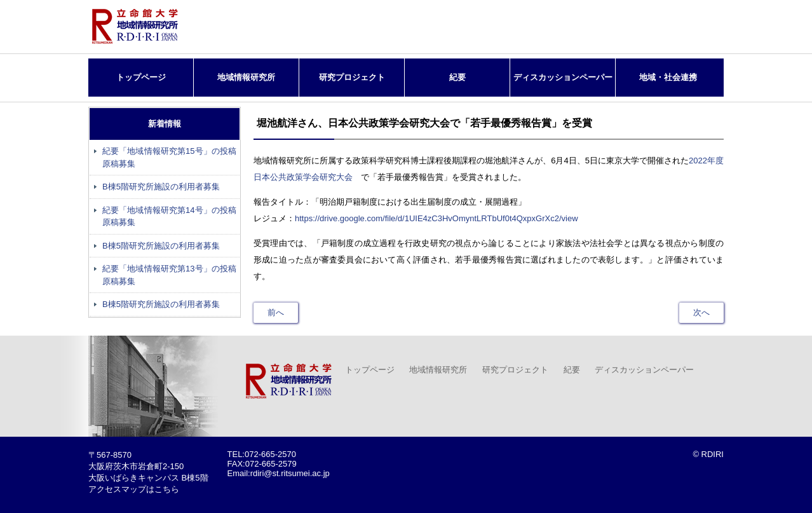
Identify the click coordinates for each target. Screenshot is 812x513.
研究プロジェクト (352, 77)
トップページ (141, 77)
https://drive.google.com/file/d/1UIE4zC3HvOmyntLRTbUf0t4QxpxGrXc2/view (436, 218)
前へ (276, 312)
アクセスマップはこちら (134, 489)
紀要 (457, 77)
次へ (701, 312)
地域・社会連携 (668, 77)
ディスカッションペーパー (563, 77)
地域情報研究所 (246, 77)
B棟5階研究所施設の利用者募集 (161, 187)
